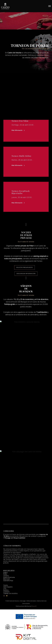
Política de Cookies (31, 601)
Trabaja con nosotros (10, 594)
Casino (6, 586)
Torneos (6, 577)
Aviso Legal (23, 601)
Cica (5, 590)
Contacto (6, 593)
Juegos (6, 573)
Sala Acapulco (8, 588)
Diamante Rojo (8, 582)
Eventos (6, 591)
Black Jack (7, 580)
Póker (5, 575)
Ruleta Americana (9, 578)
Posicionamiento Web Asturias (23, 606)
